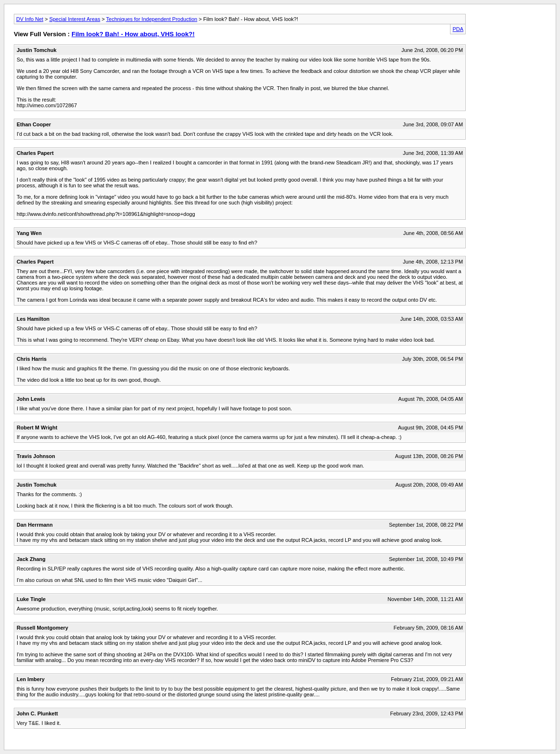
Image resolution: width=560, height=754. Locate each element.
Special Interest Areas (75, 19)
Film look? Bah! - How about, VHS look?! (133, 34)
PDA (458, 29)
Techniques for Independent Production (152, 19)
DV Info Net (30, 19)
